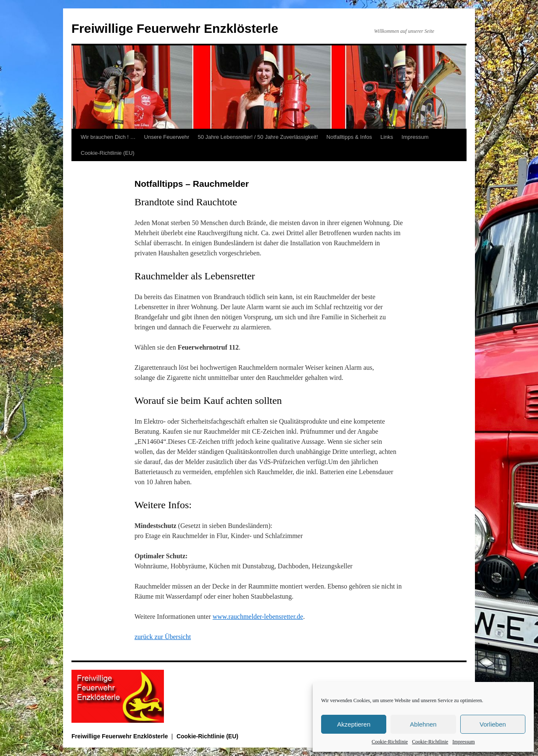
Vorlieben (493, 724)
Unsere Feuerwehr (167, 137)
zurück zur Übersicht (163, 637)
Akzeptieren (354, 724)
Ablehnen (423, 724)
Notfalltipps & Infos (349, 137)
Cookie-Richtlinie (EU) (108, 153)
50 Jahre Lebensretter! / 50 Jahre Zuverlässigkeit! (258, 137)
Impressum (463, 742)
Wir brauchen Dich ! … (108, 137)
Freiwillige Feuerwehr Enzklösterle (175, 28)
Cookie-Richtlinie (390, 742)
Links (387, 137)
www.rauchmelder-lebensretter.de (258, 617)
